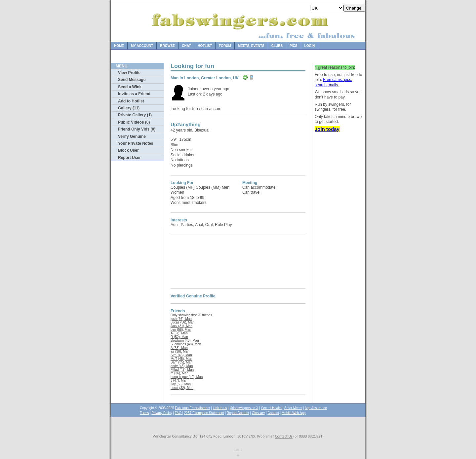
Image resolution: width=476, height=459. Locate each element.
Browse (167, 46)
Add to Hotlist (131, 101)
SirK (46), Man (181, 355)
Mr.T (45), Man (181, 359)
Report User (129, 158)
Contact (273, 413)
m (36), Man (179, 373)
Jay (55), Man (181, 384)
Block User (128, 150)
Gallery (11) (129, 108)
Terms (144, 413)
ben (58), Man (181, 330)
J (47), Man (179, 381)
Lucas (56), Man (182, 322)
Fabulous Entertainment (192, 408)
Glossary (258, 413)
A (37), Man (179, 333)
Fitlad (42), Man (182, 370)
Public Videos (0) (134, 122)
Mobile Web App (294, 413)
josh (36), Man (181, 319)
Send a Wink (130, 87)
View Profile (129, 73)
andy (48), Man (182, 366)
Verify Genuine (132, 136)
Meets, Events (251, 46)
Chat (186, 46)
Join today (327, 129)
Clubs (277, 46)
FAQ (179, 413)
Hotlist (205, 46)
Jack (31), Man (181, 326)
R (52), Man (179, 337)
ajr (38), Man (180, 351)
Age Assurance (316, 408)
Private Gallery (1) (135, 115)
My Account (142, 46)
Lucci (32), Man (182, 388)
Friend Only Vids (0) (137, 129)
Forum (225, 46)
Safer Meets (293, 408)
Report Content (238, 413)
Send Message (132, 80)
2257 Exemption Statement (204, 413)
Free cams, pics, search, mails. (333, 82)
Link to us (220, 408)
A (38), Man (179, 348)
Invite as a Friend (134, 94)
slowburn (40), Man (185, 341)
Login (310, 46)
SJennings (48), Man (186, 344)
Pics (293, 46)
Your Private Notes (136, 143)
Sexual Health (271, 408)
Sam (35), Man (181, 362)
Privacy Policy (162, 413)
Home (119, 46)
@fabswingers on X (244, 408)
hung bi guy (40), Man (187, 377)
